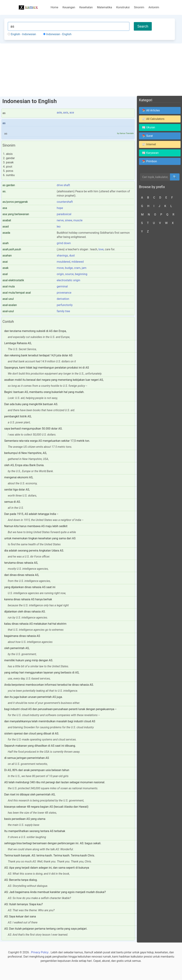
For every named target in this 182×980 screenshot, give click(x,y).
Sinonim (139, 7)
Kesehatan (86, 7)
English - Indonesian (22, 34)
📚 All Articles (151, 110)
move (60, 268)
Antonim (154, 7)
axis (66, 113)
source (69, 274)
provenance (64, 293)
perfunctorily (65, 305)
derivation (63, 299)
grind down (64, 243)
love (101, 249)
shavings (62, 256)
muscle (78, 220)
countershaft (65, 202)
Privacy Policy (40, 952)
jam (84, 268)
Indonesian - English (57, 34)
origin (60, 274)
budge (69, 268)
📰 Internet (149, 144)
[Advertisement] (91, 70)
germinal (62, 286)
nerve (60, 220)
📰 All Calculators (153, 119)
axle (59, 113)
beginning (81, 274)
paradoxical (64, 214)
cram (77, 268)
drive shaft (63, 185)
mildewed (78, 262)
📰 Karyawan (150, 153)
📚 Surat (147, 136)
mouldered (63, 262)
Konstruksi (123, 7)
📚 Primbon (149, 161)
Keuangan (69, 7)
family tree (63, 311)
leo (59, 227)
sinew (69, 220)
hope (60, 208)
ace (72, 113)
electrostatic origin (68, 280)
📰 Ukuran (149, 127)
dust (72, 256)
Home (54, 7)
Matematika (105, 7)
